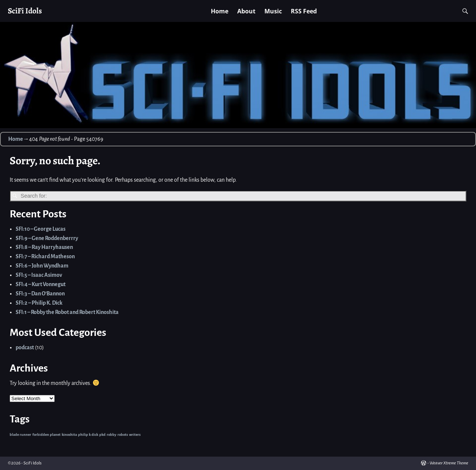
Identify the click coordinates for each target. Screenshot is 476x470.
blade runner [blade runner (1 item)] (20, 435)
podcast (25, 347)
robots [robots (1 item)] (123, 435)
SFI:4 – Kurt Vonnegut (41, 284)
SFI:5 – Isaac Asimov (39, 275)
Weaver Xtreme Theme (449, 463)
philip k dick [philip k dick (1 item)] (88, 435)
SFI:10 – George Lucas (41, 229)
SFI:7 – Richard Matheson (45, 256)
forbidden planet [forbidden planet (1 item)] (46, 435)
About (246, 11)
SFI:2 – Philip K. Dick (39, 303)
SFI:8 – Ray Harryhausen (44, 247)
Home (220, 11)
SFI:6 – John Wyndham (42, 266)
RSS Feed (304, 11)
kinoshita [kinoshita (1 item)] (69, 435)
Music (273, 11)
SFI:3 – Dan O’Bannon (40, 294)
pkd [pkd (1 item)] (102, 435)
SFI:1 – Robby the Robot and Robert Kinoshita (67, 312)
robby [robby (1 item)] (112, 435)
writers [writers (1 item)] (135, 435)
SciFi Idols (25, 11)
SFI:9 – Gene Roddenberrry (47, 238)
